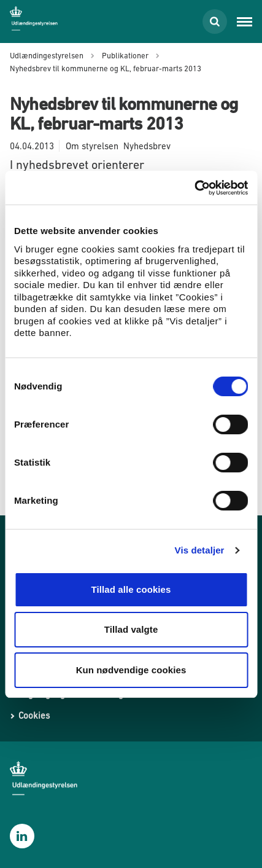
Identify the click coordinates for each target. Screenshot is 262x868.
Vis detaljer (200, 550)
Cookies (34, 715)
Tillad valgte (131, 629)
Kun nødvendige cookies (131, 670)
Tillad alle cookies (131, 589)
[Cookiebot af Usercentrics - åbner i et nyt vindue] (194, 188)
